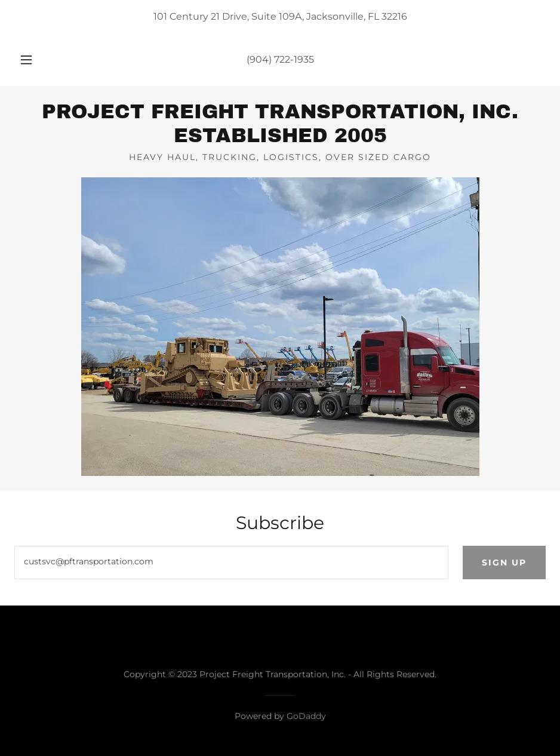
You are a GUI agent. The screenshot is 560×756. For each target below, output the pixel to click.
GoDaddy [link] (306, 716)
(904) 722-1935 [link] (280, 59)
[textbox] (231, 563)
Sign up (504, 563)
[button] (38, 60)
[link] (280, 139)
